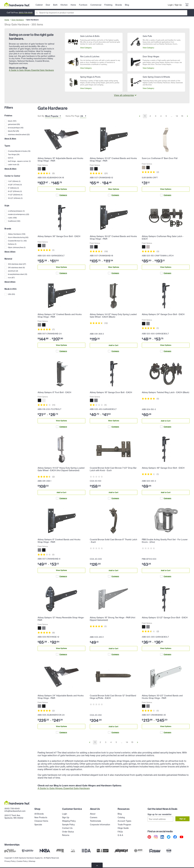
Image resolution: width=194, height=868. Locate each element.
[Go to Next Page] (187, 116)
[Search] (111, 13)
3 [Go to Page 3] (156, 116)
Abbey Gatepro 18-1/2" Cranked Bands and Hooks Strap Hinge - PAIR (113, 238)
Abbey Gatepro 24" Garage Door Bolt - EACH (163, 314)
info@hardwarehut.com (15, 811)
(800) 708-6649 (26, 13)
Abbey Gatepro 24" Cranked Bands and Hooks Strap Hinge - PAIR (60, 316)
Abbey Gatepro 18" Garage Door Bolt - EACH (111, 392)
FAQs (120, 832)
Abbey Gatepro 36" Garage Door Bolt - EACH (59, 236)
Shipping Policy (69, 821)
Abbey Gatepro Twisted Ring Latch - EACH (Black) (166, 392)
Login (170, 5)
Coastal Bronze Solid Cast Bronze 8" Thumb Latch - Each (113, 541)
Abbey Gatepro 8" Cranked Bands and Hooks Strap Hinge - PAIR (59, 541)
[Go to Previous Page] (140, 116)
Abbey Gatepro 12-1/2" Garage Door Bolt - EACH (165, 618)
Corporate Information (100, 825)
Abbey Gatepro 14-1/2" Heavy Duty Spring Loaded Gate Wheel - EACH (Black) (113, 316)
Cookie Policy (22, 861)
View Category (86, 48)
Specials (38, 825)
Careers (94, 817)
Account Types (124, 821)
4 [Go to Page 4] (161, 116)
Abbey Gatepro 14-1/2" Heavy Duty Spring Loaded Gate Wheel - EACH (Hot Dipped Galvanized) (61, 469)
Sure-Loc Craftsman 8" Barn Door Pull (160, 158)
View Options (61, 189)
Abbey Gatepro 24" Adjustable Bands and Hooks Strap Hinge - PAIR (61, 697)
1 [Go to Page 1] (145, 116)
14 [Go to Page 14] (177, 116)
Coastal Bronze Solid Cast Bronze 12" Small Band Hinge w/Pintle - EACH (113, 697)
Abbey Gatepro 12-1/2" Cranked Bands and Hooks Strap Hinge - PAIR (113, 160)
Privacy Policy (10, 861)
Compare (61, 195)
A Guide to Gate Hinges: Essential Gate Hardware (31, 70)
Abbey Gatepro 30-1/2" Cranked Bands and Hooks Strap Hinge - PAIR (162, 697)
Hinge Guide (123, 828)
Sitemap (32, 861)
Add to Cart (114, 345)
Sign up (182, 819)
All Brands (39, 814)
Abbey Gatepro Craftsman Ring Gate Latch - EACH (163, 238)
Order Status (68, 832)
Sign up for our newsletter (160, 814)
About (93, 814)
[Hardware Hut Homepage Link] (17, 4)
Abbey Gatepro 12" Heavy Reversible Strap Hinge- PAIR (61, 619)
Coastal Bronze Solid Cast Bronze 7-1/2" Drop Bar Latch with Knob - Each (113, 469)
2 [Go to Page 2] (150, 116)
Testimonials (95, 821)
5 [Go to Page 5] (166, 116)
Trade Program (124, 825)
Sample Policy (68, 825)
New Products (41, 817)
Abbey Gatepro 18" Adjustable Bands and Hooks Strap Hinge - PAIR (60, 160)
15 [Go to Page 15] (182, 116)
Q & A (120, 835)
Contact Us (67, 828)
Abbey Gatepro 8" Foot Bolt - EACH (54, 392)
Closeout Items (41, 821)
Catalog (121, 817)
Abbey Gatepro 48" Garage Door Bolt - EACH (163, 468)
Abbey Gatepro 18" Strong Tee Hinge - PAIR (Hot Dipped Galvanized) (113, 619)
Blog (120, 814)
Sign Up (178, 5)
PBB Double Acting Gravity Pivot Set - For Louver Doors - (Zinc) (165, 541)
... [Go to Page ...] (172, 116)
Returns (66, 835)
